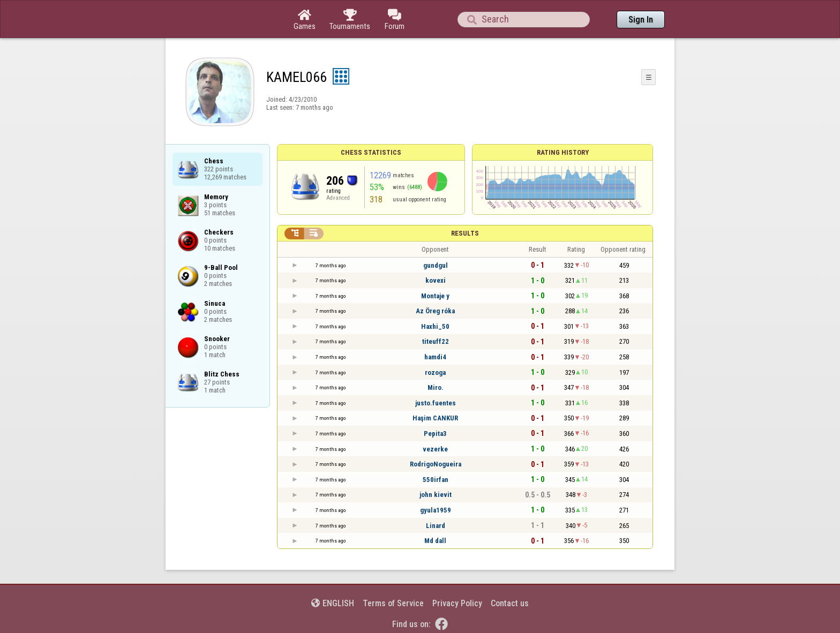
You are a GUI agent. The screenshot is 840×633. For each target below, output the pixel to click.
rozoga (435, 372)
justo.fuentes (436, 403)
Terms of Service (393, 603)
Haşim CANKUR (435, 418)
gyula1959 (436, 510)
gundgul (436, 265)
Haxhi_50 (435, 326)
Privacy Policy (457, 603)
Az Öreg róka (435, 311)
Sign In (641, 20)
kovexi (436, 280)
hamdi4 (435, 357)
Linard (436, 526)
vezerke (435, 449)
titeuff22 (436, 341)
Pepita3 (435, 434)
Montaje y (435, 296)
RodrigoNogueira (436, 464)
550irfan (436, 480)
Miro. (436, 387)
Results (465, 233)
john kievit (436, 495)
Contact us (510, 603)
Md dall (435, 541)
